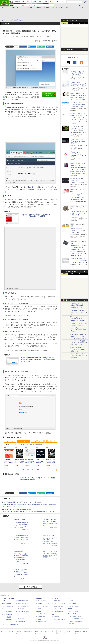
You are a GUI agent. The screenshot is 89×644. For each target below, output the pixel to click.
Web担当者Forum (7, 603)
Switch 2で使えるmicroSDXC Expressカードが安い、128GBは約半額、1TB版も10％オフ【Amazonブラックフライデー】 (79, 198)
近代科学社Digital (42, 622)
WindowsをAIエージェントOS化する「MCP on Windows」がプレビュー (78, 319)
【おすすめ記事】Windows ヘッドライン (77, 300)
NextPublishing (21, 622)
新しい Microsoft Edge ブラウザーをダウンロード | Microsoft (22, 502)
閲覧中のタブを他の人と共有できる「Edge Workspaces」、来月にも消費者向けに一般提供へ (21, 573)
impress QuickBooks (74, 606)
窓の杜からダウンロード (50, 95)
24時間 (71, 23)
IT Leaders (5, 609)
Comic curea (73, 603)
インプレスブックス (23, 619)
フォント (73, 8)
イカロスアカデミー (58, 612)
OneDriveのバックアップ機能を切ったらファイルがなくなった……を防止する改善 (79, 336)
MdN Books (56, 617)
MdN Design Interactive (59, 619)
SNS (62, 8)
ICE (69, 598)
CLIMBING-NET (42, 617)
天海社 (71, 601)
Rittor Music (39, 598)
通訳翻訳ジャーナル (58, 606)
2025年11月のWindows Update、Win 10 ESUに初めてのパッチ (79, 330)
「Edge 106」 (31, 187)
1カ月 (85, 23)
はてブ (33, 47)
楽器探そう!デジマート (43, 603)
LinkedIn (51, 47)
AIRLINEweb (57, 601)
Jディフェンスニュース (59, 603)
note (42, 47)
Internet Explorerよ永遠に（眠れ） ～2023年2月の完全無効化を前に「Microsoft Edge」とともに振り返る (21, 558)
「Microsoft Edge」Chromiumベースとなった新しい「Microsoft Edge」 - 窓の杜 (28, 512)
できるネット (6, 622)
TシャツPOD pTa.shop (75, 616)
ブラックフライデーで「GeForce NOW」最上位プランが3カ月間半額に (79, 128)
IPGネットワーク (72, 614)
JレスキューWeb (58, 609)
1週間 (78, 23)
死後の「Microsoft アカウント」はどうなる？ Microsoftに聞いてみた (78, 349)
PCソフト (24, 441)
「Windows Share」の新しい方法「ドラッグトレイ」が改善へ (79, 312)
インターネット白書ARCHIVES (10, 625)
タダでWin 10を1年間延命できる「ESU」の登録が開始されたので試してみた (79, 343)
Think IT (4, 601)
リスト (16, 47)
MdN (53, 614)
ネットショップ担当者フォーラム (26, 603)
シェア (24, 47)
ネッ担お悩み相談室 (7, 614)
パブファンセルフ (74, 611)
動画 (67, 8)
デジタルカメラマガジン (8, 619)
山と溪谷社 (39, 612)
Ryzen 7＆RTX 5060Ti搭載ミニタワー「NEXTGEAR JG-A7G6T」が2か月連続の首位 (79, 169)
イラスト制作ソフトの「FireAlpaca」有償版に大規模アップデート (79, 141)
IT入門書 (37, 441)
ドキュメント (55, 8)
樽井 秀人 (38, 41)
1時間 (65, 23)
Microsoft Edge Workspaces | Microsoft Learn (16, 509)
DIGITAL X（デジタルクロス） (25, 612)
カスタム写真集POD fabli (76, 619)
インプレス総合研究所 (8, 606)
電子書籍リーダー (51, 441)
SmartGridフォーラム (23, 601)
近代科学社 (39, 619)
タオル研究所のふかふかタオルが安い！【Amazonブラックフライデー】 (79, 213)
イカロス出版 (55, 598)
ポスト (11, 47)
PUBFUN (70, 609)
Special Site (69, 50)
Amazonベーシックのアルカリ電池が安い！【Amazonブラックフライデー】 (79, 230)
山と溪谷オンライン (43, 614)
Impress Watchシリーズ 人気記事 (75, 271)
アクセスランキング (71, 21)
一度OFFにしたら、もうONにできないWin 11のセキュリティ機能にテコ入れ (79, 306)
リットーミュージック (43, 601)
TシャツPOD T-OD (43, 606)
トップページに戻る (30, 587)
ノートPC (10, 441)
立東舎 (39, 609)
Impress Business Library (24, 606)
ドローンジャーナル (7, 612)
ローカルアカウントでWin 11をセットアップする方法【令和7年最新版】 (79, 356)
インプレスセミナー (23, 609)
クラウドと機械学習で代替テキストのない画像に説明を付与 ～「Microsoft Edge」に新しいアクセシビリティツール (38, 360)
